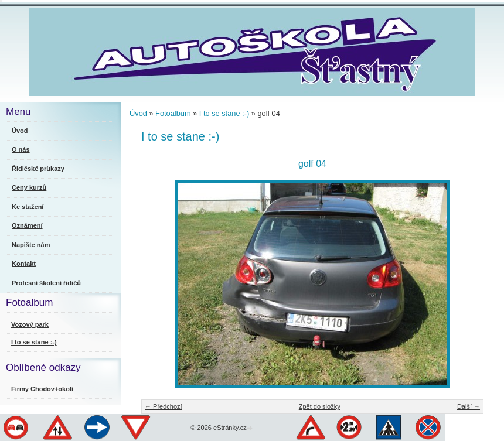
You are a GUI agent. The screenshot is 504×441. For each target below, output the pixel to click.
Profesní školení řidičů (46, 283)
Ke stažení (28, 207)
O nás (21, 149)
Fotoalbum (173, 113)
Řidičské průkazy (38, 169)
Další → (469, 406)
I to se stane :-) (224, 113)
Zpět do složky (320, 406)
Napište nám (31, 245)
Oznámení (27, 225)
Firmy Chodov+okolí (42, 389)
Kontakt (24, 264)
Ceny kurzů (29, 187)
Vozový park (30, 324)
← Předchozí (164, 406)
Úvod (138, 113)
